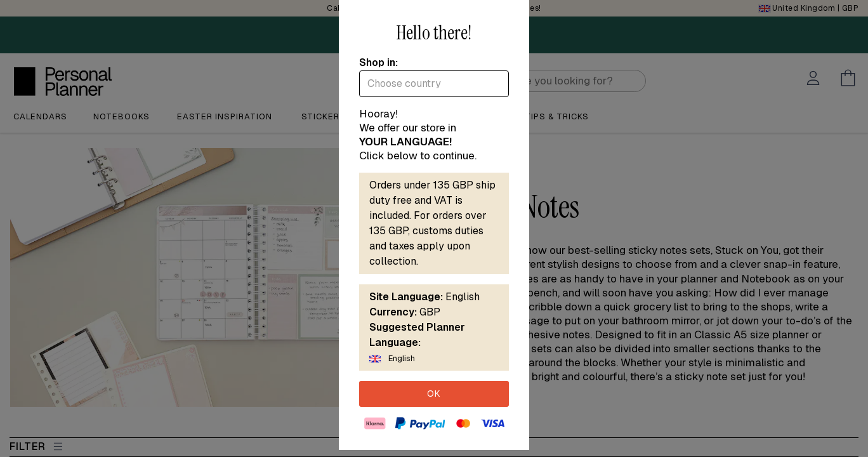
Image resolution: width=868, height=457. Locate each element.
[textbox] (434, 84)
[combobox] (434, 84)
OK (434, 394)
